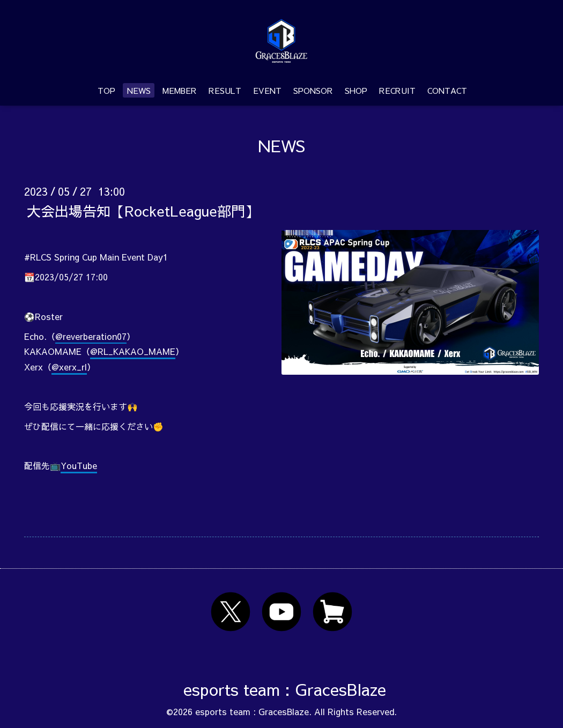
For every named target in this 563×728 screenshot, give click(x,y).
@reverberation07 (91, 336)
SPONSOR (313, 90)
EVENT (267, 90)
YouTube (79, 465)
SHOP (356, 90)
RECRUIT (397, 90)
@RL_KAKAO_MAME (133, 351)
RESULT (225, 90)
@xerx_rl (69, 367)
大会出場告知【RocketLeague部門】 (143, 210)
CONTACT (447, 90)
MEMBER (180, 90)
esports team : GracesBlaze (285, 689)
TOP (106, 90)
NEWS (139, 90)
